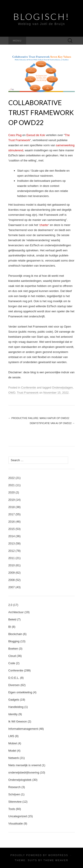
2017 (12, 514)
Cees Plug (15, 135)
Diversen (14, 685)
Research (15, 787)
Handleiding (16, 707)
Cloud (12, 656)
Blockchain (15, 634)
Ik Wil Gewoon (18, 721)
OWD (12, 393)
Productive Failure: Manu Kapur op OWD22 (39, 418)
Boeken (13, 649)
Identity (13, 714)
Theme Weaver (56, 860)
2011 (12, 558)
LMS (11, 736)
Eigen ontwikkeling (20, 692)
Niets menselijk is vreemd (25, 765)
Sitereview (15, 802)
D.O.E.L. (14, 678)
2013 (12, 543)
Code (12, 663)
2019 (12, 500)
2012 (12, 551)
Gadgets (14, 700)
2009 (12, 573)
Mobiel (13, 743)
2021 (12, 485)
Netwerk (14, 758)
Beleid (12, 619)
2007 (12, 587)
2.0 (10, 605)
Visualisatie (16, 823)
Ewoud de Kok (36, 135)
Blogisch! (41, 17)
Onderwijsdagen (62, 388)
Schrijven (14, 794)
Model (12, 751)
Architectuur (16, 612)
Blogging (14, 641)
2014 (12, 536)
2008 (12, 580)
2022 (12, 478)
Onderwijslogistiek (20, 780)
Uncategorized (18, 816)
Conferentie (28, 388)
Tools (12, 809)
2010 (12, 565)
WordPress (58, 855)
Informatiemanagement (23, 729)
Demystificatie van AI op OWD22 (52, 423)
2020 (12, 492)
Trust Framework (28, 393)
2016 (12, 522)
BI (10, 627)
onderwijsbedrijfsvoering (24, 772)
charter (44, 225)
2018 (12, 507)
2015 (12, 529)
